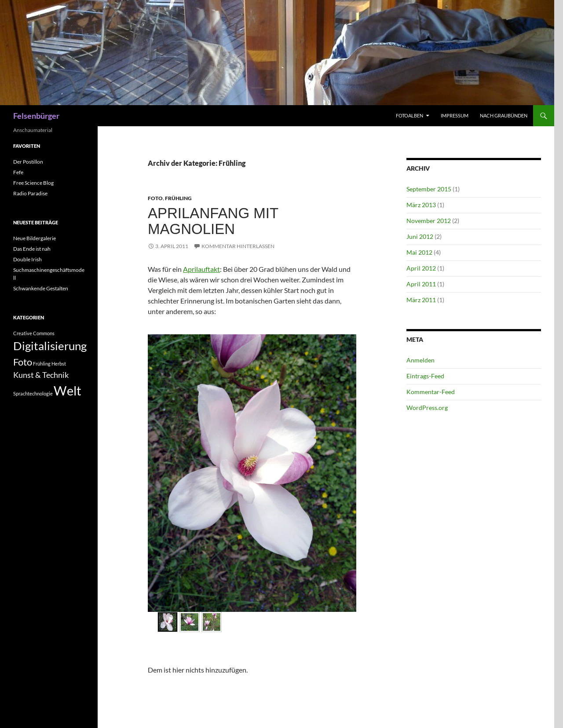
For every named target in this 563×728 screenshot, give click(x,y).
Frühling (178, 198)
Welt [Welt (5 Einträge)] (68, 390)
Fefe (18, 172)
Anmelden (420, 360)
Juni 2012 (420, 236)
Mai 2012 (419, 252)
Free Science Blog (33, 183)
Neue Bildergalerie (35, 238)
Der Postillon (28, 162)
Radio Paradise (30, 193)
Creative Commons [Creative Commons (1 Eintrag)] (34, 333)
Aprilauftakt (201, 269)
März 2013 (421, 205)
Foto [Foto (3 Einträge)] (23, 362)
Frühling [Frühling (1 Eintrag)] (42, 364)
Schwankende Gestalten (41, 288)
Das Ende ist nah (32, 249)
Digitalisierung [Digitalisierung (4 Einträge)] (50, 346)
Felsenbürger (36, 116)
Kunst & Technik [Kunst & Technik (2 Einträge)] (41, 375)
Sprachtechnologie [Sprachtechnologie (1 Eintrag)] (33, 393)
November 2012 (429, 221)
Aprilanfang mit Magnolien (213, 221)
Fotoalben (409, 115)
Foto (155, 198)
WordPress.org (427, 408)
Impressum (455, 115)
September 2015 (429, 189)
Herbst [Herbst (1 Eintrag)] (59, 364)
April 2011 (421, 284)
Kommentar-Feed (431, 392)
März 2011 (421, 300)
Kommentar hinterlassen (238, 246)
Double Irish (27, 259)
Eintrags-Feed (425, 376)
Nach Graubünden (504, 115)
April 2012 (421, 268)
